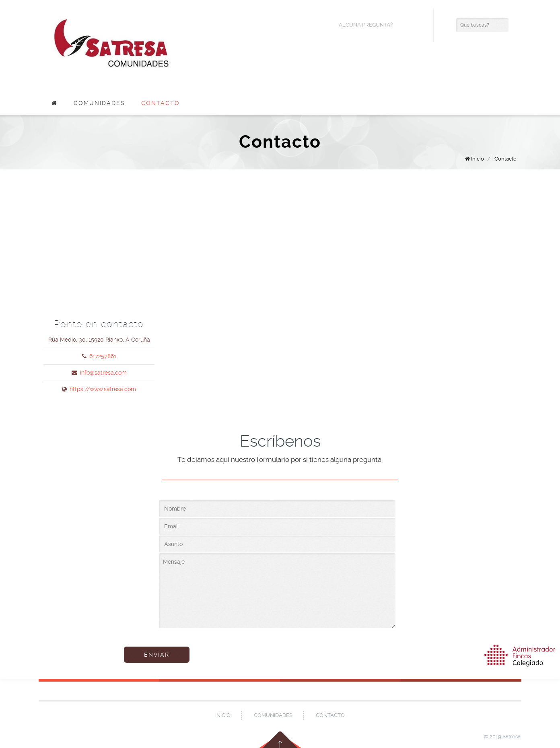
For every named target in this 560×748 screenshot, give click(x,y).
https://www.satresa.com (103, 389)
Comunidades (99, 103)
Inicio (478, 159)
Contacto (161, 103)
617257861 (103, 356)
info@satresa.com (103, 373)
